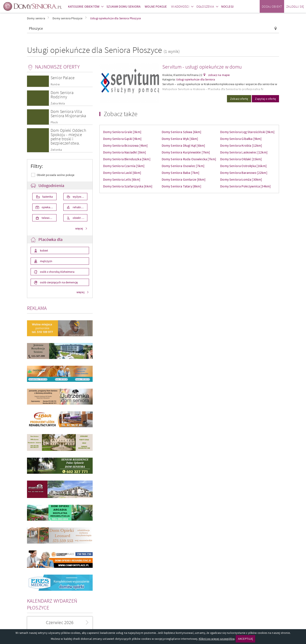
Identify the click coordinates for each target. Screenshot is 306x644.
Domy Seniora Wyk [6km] (180, 139)
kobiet (44, 250)
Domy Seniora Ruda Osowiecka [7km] (189, 159)
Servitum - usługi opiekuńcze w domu (202, 67)
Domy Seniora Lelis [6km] (122, 179)
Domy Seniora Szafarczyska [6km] (128, 186)
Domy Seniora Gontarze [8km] (184, 179)
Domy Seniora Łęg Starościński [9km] (247, 132)
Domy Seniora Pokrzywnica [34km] (245, 186)
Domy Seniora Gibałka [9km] (241, 139)
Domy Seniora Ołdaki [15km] (241, 159)
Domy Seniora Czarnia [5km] (124, 166)
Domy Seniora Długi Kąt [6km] (183, 145)
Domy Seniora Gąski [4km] (122, 139)
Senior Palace (63, 78)
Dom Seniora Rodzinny (62, 95)
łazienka (47, 197)
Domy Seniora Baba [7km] (181, 173)
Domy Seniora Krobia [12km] (241, 145)
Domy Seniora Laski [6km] (122, 173)
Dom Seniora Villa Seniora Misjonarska (68, 113)
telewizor (47, 218)
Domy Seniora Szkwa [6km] (182, 132)
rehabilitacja (80, 207)
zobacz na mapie (219, 75)
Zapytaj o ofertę (265, 99)
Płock (54, 122)
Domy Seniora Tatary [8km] (181, 186)
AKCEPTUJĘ (245, 639)
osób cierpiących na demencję (59, 282)
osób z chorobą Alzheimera (57, 272)
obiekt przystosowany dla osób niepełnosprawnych (80, 218)
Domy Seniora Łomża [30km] (241, 179)
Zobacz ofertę (239, 99)
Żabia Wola (58, 103)
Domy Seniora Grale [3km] (122, 132)
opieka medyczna (49, 207)
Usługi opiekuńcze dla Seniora (196, 79)
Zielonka (56, 150)
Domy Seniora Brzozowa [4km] (125, 145)
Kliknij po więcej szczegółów (217, 639)
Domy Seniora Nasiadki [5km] (125, 152)
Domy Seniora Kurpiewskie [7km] (186, 152)
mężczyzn (46, 261)
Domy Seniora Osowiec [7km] (183, 166)
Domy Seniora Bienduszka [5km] (127, 159)
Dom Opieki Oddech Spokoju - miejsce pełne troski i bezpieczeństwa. (68, 137)
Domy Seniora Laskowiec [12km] (244, 152)
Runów (55, 84)
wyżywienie (80, 197)
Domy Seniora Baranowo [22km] (244, 173)
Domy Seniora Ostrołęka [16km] (243, 166)
